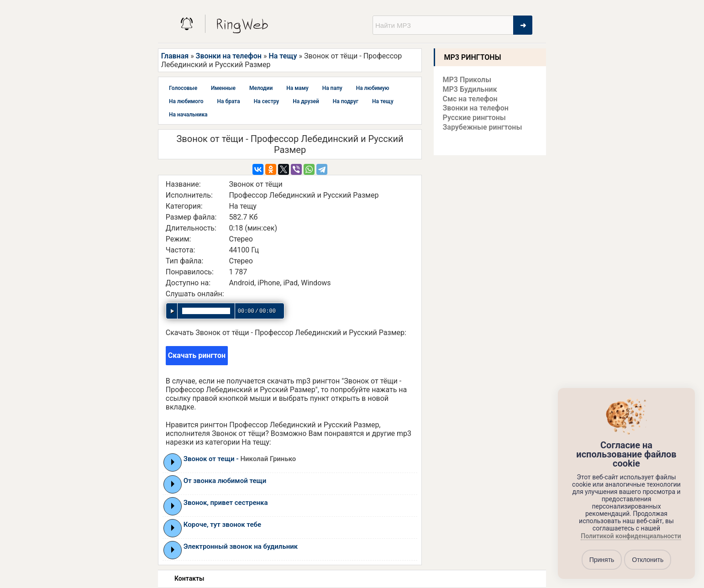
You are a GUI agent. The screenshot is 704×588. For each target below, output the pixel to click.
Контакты (189, 578)
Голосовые (183, 88)
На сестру (267, 101)
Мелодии (261, 88)
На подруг (346, 101)
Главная (175, 56)
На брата (229, 101)
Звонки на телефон (229, 56)
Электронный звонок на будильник (241, 546)
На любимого (186, 101)
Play (173, 462)
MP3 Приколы (467, 80)
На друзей (306, 101)
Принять (602, 560)
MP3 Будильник (470, 89)
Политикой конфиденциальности (631, 536)
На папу (332, 88)
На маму (297, 88)
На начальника (188, 115)
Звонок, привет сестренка (226, 503)
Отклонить (648, 560)
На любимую (373, 88)
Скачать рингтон (197, 355)
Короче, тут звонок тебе (222, 525)
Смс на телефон (470, 99)
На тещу (283, 56)
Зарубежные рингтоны (483, 127)
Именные (223, 88)
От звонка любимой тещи (225, 481)
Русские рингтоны (474, 118)
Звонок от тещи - (240, 459)
